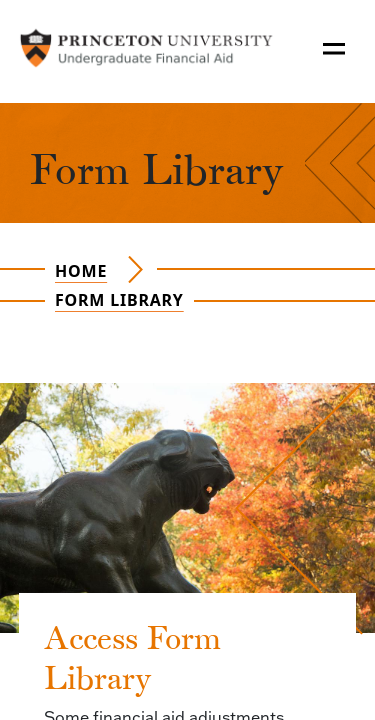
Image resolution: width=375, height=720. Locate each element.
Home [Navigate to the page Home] (81, 271)
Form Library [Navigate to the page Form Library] (119, 300)
